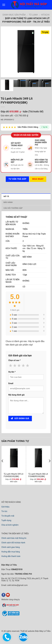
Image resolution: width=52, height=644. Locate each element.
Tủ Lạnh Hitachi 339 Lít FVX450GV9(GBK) (13, 475)
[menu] (4, 5)
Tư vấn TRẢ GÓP (17, 179)
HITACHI (45, 15)
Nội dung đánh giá (16, 395)
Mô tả (6, 196)
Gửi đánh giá (20, 418)
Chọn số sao (15, 360)
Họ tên (12, 372)
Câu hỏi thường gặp (13, 208)
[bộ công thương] (10, 616)
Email (11, 383)
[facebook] (3, 595)
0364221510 (17, 569)
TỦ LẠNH (33, 15)
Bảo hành (8, 202)
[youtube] (8, 595)
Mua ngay (38, 179)
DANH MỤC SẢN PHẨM (14, 15)
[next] (49, 466)
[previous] (3, 466)
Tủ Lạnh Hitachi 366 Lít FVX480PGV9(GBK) (38, 475)
